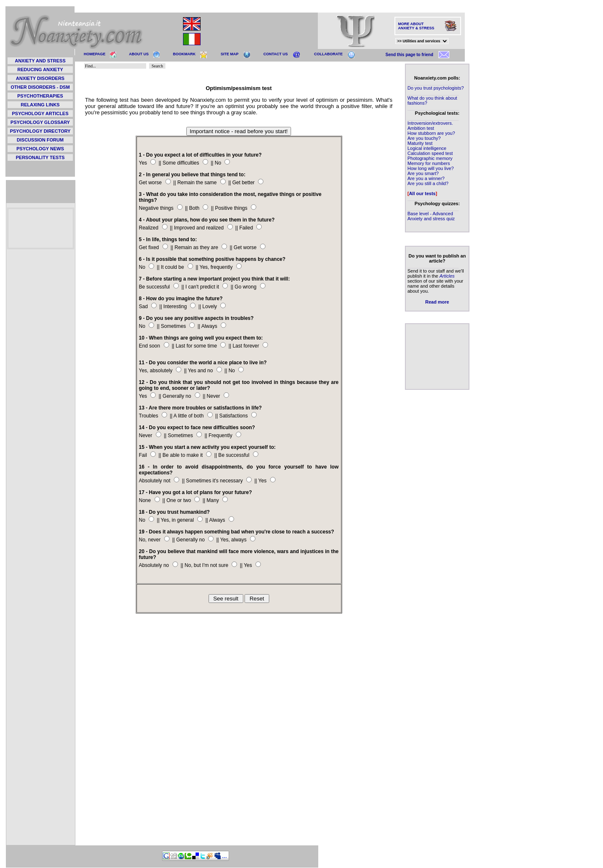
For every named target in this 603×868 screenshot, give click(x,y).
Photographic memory (430, 158)
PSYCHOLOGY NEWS (40, 149)
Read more (437, 302)
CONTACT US (276, 54)
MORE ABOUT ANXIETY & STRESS (416, 26)
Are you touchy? (424, 138)
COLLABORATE (328, 54)
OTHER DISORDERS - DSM (40, 87)
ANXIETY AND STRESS (40, 61)
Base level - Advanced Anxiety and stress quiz (431, 216)
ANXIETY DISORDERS (40, 78)
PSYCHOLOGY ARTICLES (40, 113)
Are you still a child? (428, 183)
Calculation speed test (430, 153)
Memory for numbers (429, 163)
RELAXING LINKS (40, 105)
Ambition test (421, 128)
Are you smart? (423, 173)
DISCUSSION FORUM (40, 140)
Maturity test (420, 143)
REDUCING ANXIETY (40, 70)
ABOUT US (139, 54)
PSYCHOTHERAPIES (40, 96)
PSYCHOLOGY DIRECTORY (40, 131)
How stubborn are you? (431, 133)
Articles (447, 276)
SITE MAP (230, 54)
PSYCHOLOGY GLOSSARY (40, 122)
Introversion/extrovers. (430, 123)
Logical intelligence (427, 148)
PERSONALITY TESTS (40, 157)
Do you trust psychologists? (436, 88)
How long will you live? (431, 168)
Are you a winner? (426, 178)
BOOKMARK (184, 54)
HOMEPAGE (95, 54)
